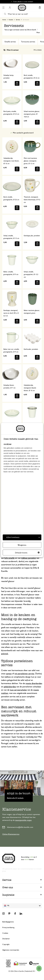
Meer (38, 33)
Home (4, 20)
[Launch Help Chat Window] (39, 968)
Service (7, 880)
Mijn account (10, 8)
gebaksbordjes (10, 687)
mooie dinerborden (34, 683)
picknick (5, 654)
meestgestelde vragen (23, 820)
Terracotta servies (28, 42)
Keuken (11, 20)
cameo (9, 674)
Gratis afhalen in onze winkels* (23, 2)
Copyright (6, 944)
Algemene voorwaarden (11, 950)
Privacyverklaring (8, 928)
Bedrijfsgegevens (8, 922)
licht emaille (9, 558)
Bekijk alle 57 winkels (15, 798)
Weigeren (22, 545)
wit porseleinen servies (24, 674)
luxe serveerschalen (18, 690)
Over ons (8, 887)
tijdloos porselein (29, 558)
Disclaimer (6, 939)
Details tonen (27, 553)
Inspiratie (8, 895)
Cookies (5, 933)
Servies (18, 20)
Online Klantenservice (11, 834)
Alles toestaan (23, 537)
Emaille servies (10, 42)
